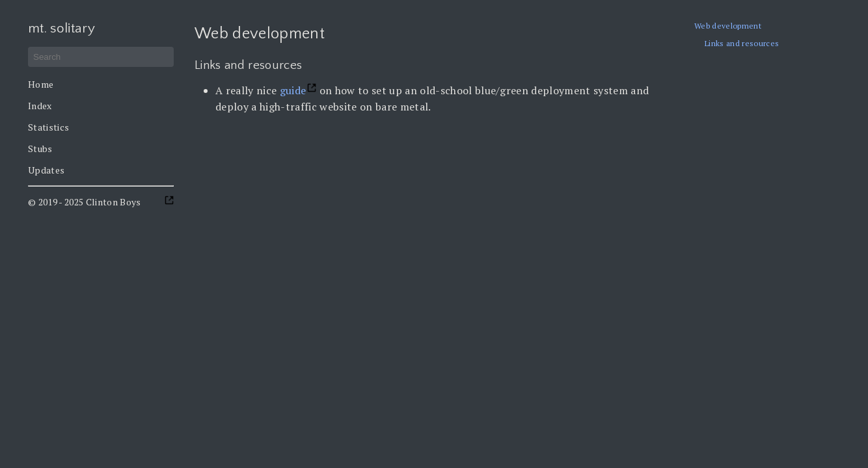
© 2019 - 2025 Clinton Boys (85, 202)
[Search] (101, 57)
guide (293, 90)
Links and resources (742, 43)
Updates (46, 170)
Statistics (48, 127)
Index (40, 106)
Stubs (40, 149)
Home (41, 84)
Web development (728, 26)
